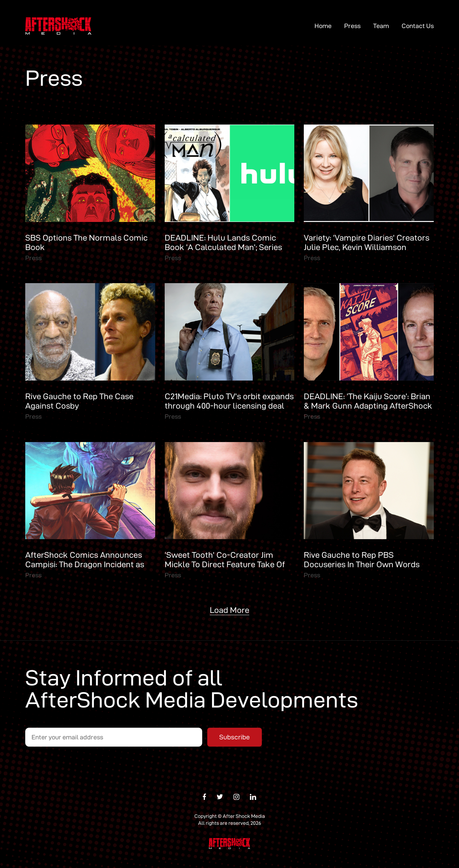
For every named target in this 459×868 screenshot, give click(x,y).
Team (381, 26)
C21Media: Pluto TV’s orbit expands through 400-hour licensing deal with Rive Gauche (229, 406)
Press (352, 26)
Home (323, 26)
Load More (229, 610)
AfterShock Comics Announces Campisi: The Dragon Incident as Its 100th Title (85, 564)
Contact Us (418, 26)
